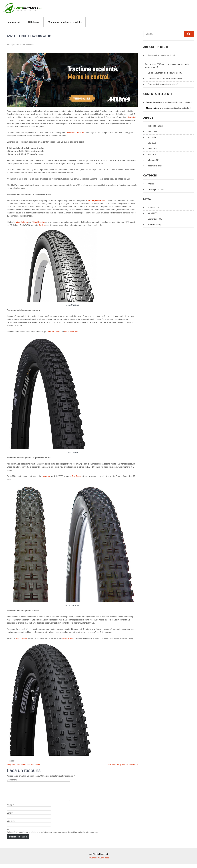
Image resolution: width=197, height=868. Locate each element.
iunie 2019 (152, 149)
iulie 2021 (152, 143)
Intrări (153, 213)
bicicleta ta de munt (75, 133)
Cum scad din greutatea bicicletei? (122, 765)
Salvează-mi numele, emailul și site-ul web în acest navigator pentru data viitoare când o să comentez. (52, 836)
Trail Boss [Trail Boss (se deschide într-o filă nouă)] (76, 476)
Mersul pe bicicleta (156, 189)
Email (10, 817)
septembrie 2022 (155, 126)
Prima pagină (13, 22)
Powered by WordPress (98, 861)
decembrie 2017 (155, 166)
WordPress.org (154, 225)
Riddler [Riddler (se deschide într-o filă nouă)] (42, 225)
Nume (10, 809)
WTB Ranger (22, 638)
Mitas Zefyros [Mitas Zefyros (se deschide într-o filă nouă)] (22, 222)
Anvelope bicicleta (96, 200)
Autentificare (153, 208)
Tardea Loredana (154, 102)
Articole (12, 761)
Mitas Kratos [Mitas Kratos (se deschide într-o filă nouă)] (68, 638)
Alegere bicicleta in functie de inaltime (24, 765)
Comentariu (12, 780)
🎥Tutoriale (34, 22)
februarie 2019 (154, 160)
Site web (11, 825)
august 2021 (153, 137)
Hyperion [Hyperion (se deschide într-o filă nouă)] (46, 476)
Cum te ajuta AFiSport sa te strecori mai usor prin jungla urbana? (167, 66)
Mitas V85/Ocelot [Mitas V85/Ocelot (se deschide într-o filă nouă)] (72, 332)
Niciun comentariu (28, 45)
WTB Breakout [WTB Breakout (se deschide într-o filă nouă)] (53, 332)
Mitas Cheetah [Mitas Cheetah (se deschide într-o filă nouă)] (38, 222)
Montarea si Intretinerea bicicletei (65, 22)
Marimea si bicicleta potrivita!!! (178, 102)
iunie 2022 (152, 132)
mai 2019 (152, 154)
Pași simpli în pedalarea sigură (161, 55)
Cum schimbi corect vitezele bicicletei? (165, 79)
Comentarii (155, 219)
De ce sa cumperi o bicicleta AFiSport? (165, 73)
